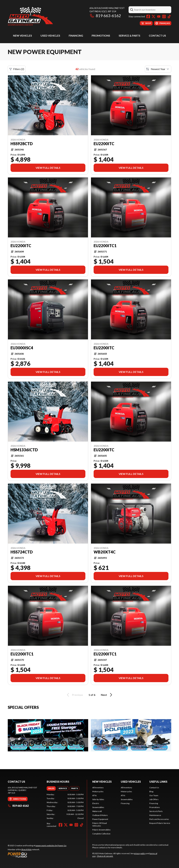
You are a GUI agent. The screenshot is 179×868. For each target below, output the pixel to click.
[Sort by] (158, 69)
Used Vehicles (50, 36)
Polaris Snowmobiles (101, 830)
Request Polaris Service (160, 823)
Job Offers (154, 799)
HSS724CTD (22, 552)
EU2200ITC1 (105, 654)
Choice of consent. (105, 856)
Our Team (154, 795)
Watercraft (97, 811)
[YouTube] (159, 16)
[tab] (51, 788)
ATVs (95, 795)
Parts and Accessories (159, 819)
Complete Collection (101, 834)
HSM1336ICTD (24, 450)
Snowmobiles (98, 807)
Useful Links (158, 782)
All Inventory (98, 788)
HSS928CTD (22, 144)
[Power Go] (37, 855)
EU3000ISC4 (22, 348)
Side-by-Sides (98, 799)
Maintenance (155, 815)
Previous (74, 695)
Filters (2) (17, 69)
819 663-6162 (105, 16)
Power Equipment (100, 819)
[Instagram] (164, 16)
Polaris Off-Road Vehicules (100, 824)
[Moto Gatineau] (30, 16)
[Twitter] (153, 16)
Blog (151, 791)
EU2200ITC (104, 144)
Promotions (101, 36)
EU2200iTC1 (105, 246)
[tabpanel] (65, 806)
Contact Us (157, 36)
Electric (96, 803)
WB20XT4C (105, 552)
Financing (76, 36)
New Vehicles (22, 36)
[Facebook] (148, 16)
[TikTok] (169, 16)
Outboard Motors (100, 815)
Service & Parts (129, 36)
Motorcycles (98, 791)
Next (107, 695)
